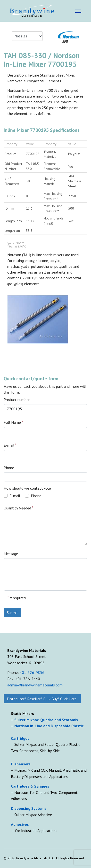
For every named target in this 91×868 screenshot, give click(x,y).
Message (11, 554)
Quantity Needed (19, 508)
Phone (9, 468)
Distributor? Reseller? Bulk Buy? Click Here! (42, 699)
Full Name (13, 422)
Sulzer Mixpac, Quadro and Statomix (47, 720)
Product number (17, 400)
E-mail (10, 445)
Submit (12, 613)
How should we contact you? (28, 488)
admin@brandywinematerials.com (35, 685)
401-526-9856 (32, 672)
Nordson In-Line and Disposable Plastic (49, 726)
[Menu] (78, 11)
